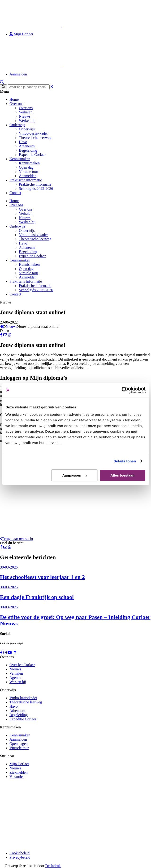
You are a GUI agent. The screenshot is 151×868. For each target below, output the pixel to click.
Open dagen (19, 744)
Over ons (16, 104)
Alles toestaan (122, 475)
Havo (23, 142)
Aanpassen (75, 475)
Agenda (15, 678)
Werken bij (27, 121)
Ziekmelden (18, 772)
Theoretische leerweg (35, 138)
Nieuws (25, 116)
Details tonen (125, 461)
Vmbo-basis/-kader (33, 133)
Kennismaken (20, 159)
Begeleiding (28, 150)
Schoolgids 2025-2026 (36, 189)
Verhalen (26, 112)
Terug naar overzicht (17, 539)
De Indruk (53, 866)
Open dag (26, 167)
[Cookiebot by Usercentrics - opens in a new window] (125, 390)
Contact (15, 193)
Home (14, 99)
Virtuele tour (28, 172)
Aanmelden (18, 74)
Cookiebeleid (19, 853)
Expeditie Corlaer (32, 155)
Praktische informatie (26, 180)
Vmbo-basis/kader (23, 698)
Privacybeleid (20, 857)
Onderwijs (17, 125)
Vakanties (17, 777)
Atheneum (27, 146)
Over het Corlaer (22, 665)
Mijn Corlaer (21, 34)
